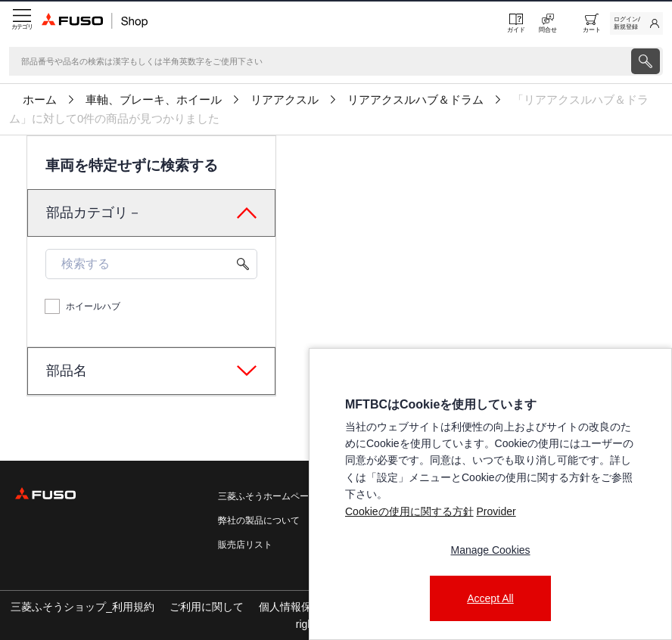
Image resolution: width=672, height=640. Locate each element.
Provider (496, 511)
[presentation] (646, 61)
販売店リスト (245, 545)
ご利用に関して (207, 607)
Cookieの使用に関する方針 (409, 511)
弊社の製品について (259, 520)
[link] (636, 23)
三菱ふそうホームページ (268, 496)
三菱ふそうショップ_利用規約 (82, 607)
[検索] (319, 61)
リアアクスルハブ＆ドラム (415, 100)
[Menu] (21, 23)
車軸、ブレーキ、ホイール (154, 100)
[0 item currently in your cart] (592, 23)
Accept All (490, 598)
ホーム (40, 100)
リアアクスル (285, 100)
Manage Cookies (490, 550)
